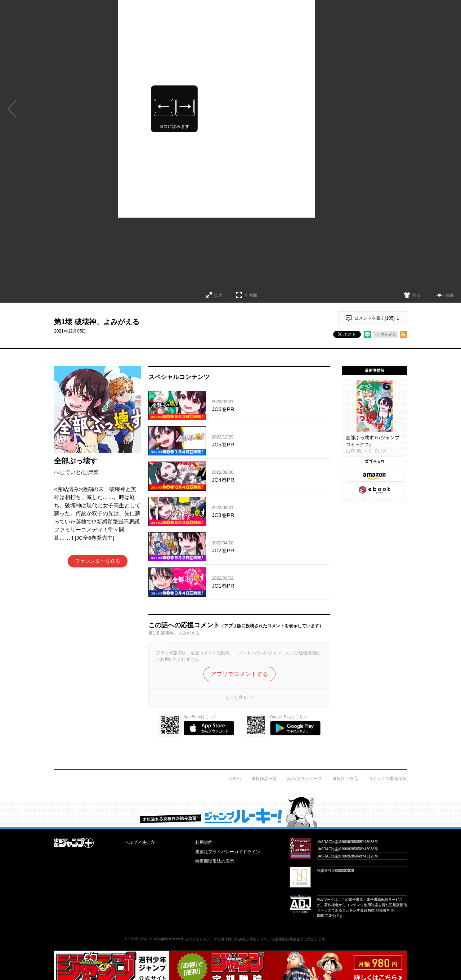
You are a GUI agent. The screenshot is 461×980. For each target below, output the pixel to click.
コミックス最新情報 (388, 779)
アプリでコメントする (240, 674)
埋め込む (389, 334)
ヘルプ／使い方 (140, 842)
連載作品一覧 (264, 779)
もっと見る (236, 698)
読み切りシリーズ (305, 779)
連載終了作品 (345, 779)
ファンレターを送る (98, 561)
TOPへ (234, 779)
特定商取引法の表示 (215, 861)
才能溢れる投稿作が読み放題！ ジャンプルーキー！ (230, 812)
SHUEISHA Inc (140, 939)
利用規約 (204, 842)
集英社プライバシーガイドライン (228, 852)
